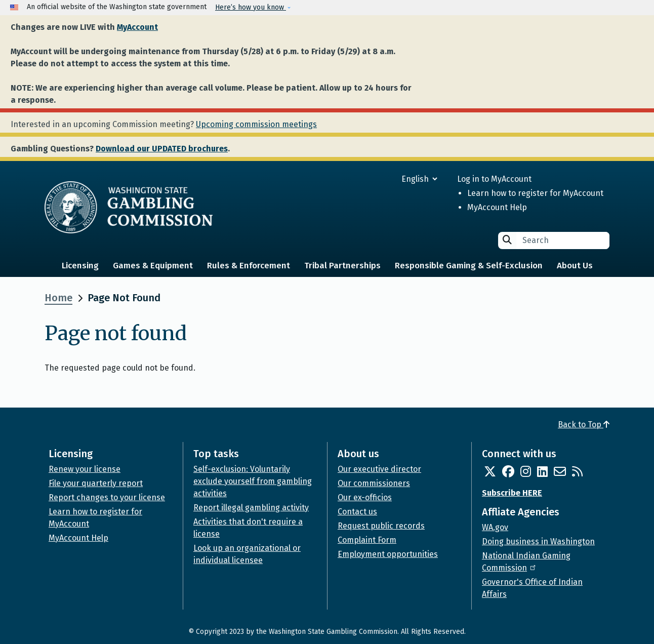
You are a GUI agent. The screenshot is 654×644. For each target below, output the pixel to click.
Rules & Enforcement (249, 266)
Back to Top (584, 425)
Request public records (381, 526)
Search (507, 240)
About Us (575, 266)
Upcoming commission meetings (256, 124)
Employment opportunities (388, 554)
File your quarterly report (96, 483)
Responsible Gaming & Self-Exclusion (469, 266)
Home (58, 298)
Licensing (80, 266)
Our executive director (379, 469)
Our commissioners (374, 483)
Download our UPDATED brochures (162, 149)
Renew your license (85, 469)
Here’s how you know (251, 7)
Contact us (357, 512)
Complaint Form (367, 540)
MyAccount (137, 27)
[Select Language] (383, 179)
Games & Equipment (153, 266)
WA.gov (495, 527)
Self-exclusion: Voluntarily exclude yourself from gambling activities (253, 481)
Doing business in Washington (538, 541)
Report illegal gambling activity (251, 508)
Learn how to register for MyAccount (535, 193)
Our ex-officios (365, 497)
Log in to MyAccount (494, 179)
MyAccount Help (497, 207)
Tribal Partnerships (342, 266)
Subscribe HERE (512, 493)
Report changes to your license (107, 497)
